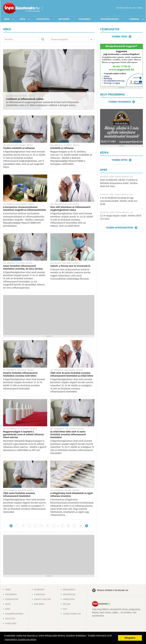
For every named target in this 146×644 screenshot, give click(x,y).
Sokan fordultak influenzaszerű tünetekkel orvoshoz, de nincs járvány (23, 268)
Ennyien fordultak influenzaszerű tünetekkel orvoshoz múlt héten (20, 375)
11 (74, 526)
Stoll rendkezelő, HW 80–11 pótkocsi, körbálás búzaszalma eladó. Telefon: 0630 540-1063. (119, 183)
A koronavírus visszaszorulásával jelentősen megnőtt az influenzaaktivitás (25, 209)
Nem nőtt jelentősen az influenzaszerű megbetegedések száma (70, 209)
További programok (120, 102)
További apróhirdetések (120, 228)
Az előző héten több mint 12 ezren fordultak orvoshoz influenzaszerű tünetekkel (68, 435)
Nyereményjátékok (110, 19)
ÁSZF (65, 609)
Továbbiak (134, 19)
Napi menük (64, 19)
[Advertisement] (49, 315)
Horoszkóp (11, 624)
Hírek (7, 19)
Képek (23, 19)
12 (81, 526)
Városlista (42, 8)
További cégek (119, 37)
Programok (85, 19)
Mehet (43, 39)
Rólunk (67, 604)
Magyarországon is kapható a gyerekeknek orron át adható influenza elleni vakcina (23, 435)
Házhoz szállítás (43, 599)
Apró (8, 609)
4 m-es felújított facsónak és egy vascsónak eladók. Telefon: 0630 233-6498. (119, 201)
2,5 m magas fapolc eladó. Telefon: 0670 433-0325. (121, 217)
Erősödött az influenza (62, 148)
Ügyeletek (10, 619)
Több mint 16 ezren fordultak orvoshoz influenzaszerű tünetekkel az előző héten (72, 375)
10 (68, 526)
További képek (120, 160)
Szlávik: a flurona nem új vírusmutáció (70, 266)
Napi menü (39, 604)
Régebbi (87, 526)
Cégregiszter (43, 19)
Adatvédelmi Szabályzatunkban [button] (20, 640)
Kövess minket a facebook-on (113, 590)
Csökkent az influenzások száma (25, 99)
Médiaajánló (69, 590)
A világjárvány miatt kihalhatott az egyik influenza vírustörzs (72, 495)
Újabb (11, 526)
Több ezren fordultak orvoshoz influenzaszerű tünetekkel (19, 495)
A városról (40, 595)
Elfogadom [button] (130, 638)
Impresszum (69, 599)
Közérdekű (39, 590)
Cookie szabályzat (72, 614)
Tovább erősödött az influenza (19, 148)
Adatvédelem (69, 595)
